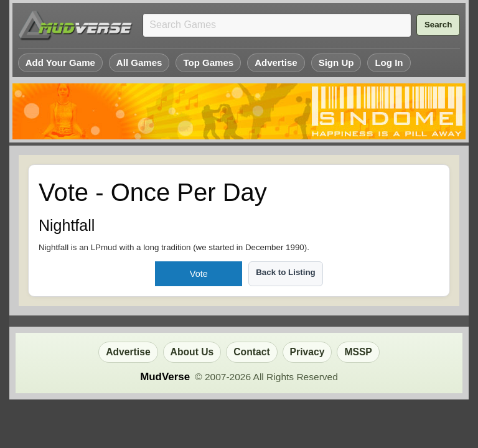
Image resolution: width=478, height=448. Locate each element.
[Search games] (277, 25)
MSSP (358, 352)
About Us (192, 352)
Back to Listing (286, 272)
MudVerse (165, 377)
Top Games (208, 63)
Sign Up (336, 63)
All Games (139, 63)
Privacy (307, 352)
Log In (389, 63)
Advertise (276, 63)
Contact (251, 352)
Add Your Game (60, 63)
